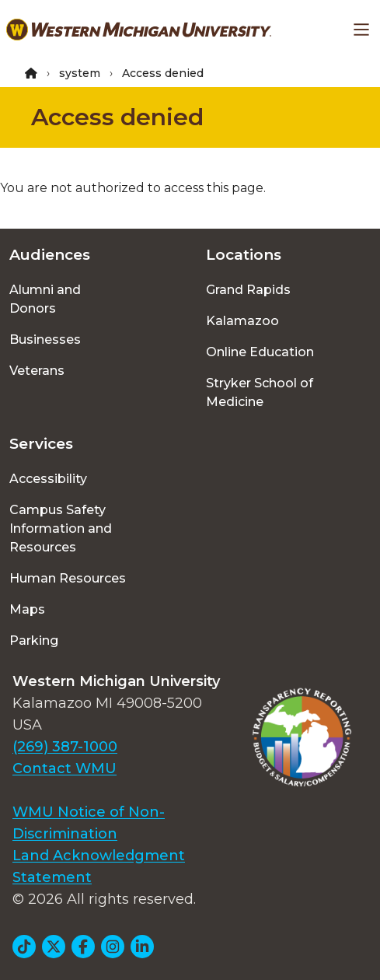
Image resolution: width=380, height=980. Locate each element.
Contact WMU (64, 768)
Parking (34, 640)
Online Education (260, 352)
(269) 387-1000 (65, 747)
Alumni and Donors (45, 299)
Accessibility (48, 479)
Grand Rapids (248, 290)
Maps (27, 609)
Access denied (117, 117)
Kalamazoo (242, 321)
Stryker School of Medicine (260, 392)
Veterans (37, 371)
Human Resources (68, 578)
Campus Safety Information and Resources (61, 528)
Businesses (45, 339)
